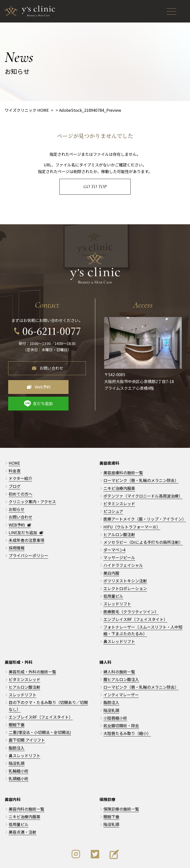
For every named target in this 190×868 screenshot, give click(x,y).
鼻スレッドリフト (119, 622)
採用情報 (17, 529)
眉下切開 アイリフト (27, 721)
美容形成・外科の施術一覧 (32, 653)
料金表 (15, 452)
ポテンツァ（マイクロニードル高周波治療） (143, 477)
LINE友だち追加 (26, 513)
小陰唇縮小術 (115, 699)
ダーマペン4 (114, 531)
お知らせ (17, 490)
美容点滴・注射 (23, 813)
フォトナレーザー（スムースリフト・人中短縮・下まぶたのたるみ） (143, 611)
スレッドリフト (117, 585)
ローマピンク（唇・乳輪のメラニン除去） (141, 461)
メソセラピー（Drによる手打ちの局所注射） (143, 523)
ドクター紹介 (20, 459)
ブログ (15, 467)
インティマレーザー (121, 676)
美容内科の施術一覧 (26, 790)
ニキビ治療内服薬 (119, 469)
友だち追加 (72, 384)
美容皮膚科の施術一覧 (123, 454)
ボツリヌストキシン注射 (125, 562)
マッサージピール (119, 539)
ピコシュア (113, 492)
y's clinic (97, 861)
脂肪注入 (17, 729)
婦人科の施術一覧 (119, 653)
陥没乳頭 (17, 744)
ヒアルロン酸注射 (119, 515)
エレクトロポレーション (125, 569)
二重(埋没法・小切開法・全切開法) (40, 713)
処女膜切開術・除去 (121, 707)
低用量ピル (113, 577)
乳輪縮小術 (19, 752)
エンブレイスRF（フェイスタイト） (135, 600)
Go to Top (95, 187)
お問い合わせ (51, 365)
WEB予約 (20, 506)
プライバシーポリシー (28, 537)
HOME (14, 444)
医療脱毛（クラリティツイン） (131, 593)
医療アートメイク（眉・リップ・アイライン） (145, 500)
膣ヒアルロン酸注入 (121, 660)
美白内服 (111, 554)
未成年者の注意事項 (26, 521)
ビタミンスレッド (119, 484)
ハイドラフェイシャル (123, 546)
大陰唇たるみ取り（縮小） (127, 714)
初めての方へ (21, 475)
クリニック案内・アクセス (32, 482)
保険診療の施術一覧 (121, 790)
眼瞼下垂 (17, 706)
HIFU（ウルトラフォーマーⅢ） (132, 508)
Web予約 (31, 384)
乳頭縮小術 (19, 760)
